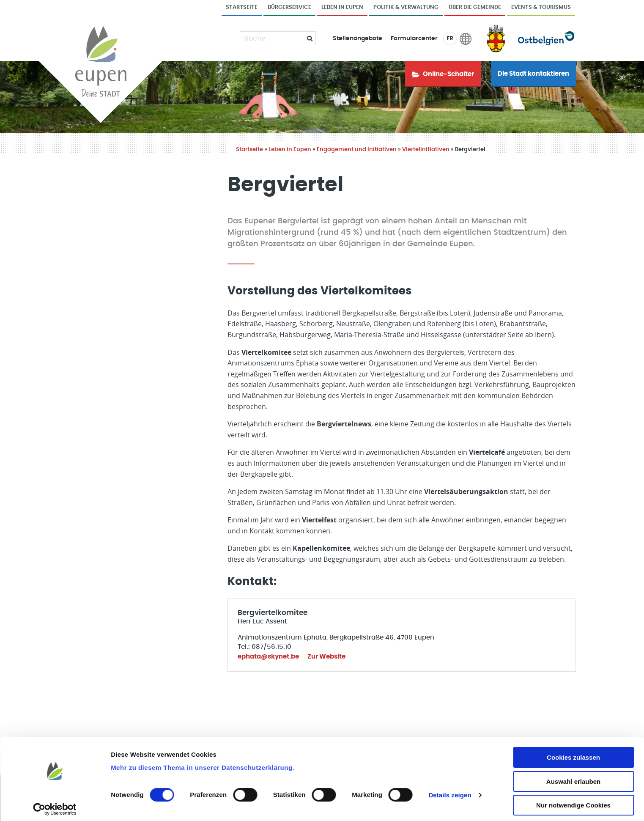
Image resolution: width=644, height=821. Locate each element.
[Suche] (273, 38)
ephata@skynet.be (268, 657)
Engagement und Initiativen (357, 150)
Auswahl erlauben (573, 777)
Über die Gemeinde (475, 7)
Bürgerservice (289, 7)
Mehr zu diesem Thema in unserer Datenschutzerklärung (201, 763)
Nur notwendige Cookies (573, 800)
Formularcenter (414, 38)
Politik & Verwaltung (406, 7)
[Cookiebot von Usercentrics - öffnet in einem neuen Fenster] (55, 805)
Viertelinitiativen (426, 150)
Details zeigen (450, 790)
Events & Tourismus (541, 7)
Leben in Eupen (342, 7)
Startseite (242, 7)
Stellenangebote (358, 38)
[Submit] (306, 38)
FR (450, 38)
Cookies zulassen (573, 753)
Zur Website (326, 657)
